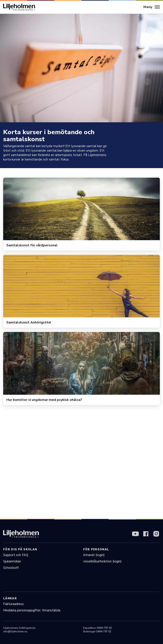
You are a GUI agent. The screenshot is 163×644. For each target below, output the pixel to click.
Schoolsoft (11, 568)
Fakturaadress (13, 604)
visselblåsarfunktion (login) (102, 561)
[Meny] (152, 7)
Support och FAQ (16, 555)
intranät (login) (94, 555)
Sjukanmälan (12, 561)
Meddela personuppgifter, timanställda (32, 610)
